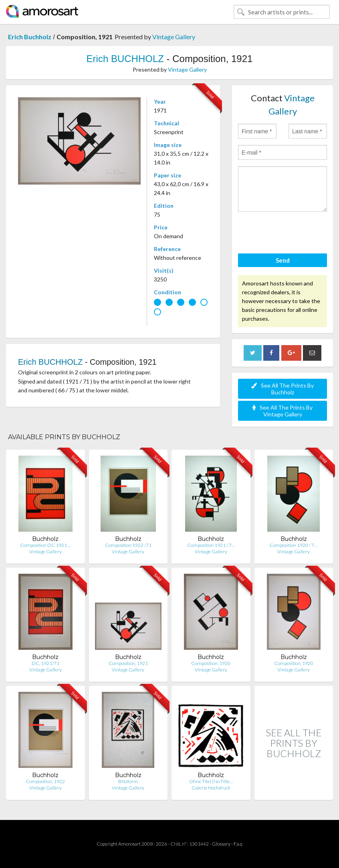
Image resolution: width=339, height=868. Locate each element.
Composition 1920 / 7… (294, 545)
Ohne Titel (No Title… (211, 781)
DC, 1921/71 (45, 663)
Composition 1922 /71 (128, 545)
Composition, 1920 (211, 663)
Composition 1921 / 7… (211, 545)
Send (283, 260)
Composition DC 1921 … (45, 545)
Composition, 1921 (128, 663)
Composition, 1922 (45, 781)
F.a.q (238, 844)
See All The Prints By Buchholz (282, 389)
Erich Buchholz (30, 37)
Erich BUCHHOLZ (125, 59)
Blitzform (128, 781)
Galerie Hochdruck (211, 788)
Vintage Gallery (174, 37)
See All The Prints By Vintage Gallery (282, 411)
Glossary (221, 844)
